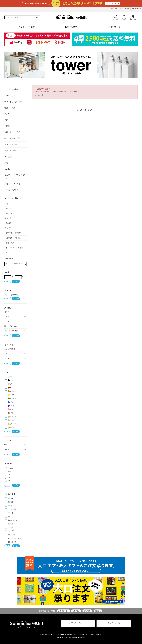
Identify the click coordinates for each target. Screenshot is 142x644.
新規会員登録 (136, 9)
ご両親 (7, 312)
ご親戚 (7, 317)
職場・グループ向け (11, 326)
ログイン (116, 17)
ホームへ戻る (40, 95)
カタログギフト (64, 611)
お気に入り (124, 17)
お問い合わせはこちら (78, 623)
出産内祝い (76, 611)
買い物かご (133, 17)
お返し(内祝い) (10, 349)
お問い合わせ (125, 9)
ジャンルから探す (12, 198)
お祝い (7, 354)
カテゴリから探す (12, 89)
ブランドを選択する (11, 295)
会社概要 (114, 9)
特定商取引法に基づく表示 (84, 635)
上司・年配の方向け (11, 331)
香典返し (98, 611)
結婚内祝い (87, 611)
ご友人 (7, 321)
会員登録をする (114, 623)
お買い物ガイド (46, 635)
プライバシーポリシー (63, 635)
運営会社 (100, 635)
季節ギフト (8, 358)
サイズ (7, 449)
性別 (6, 445)
